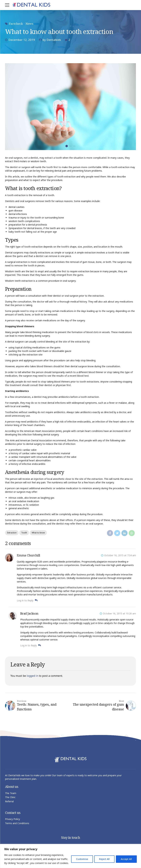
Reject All (104, 859)
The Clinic (10, 797)
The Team (11, 793)
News (29, 24)
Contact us (13, 813)
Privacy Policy (12, 819)
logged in (32, 676)
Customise (82, 859)
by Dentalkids (52, 40)
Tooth (24, 533)
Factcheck (16, 24)
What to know (39, 533)
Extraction (12, 533)
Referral (9, 801)
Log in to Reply (25, 600)
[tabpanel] (70, 107)
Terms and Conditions (17, 823)
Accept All (126, 859)
